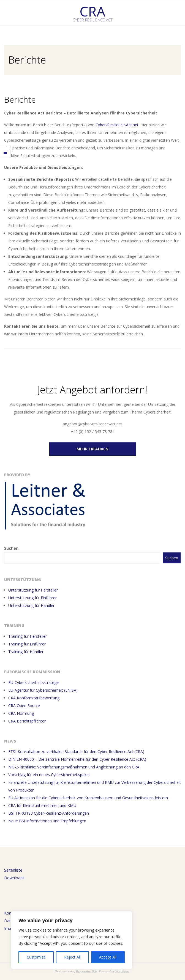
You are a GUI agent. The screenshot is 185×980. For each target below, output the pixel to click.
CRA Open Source (24, 706)
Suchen (11, 548)
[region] (72, 940)
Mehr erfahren (92, 449)
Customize (36, 957)
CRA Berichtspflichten (27, 721)
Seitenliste (13, 870)
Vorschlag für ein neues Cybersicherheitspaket (50, 775)
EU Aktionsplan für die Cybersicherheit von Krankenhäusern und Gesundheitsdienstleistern (88, 798)
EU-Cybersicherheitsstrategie (34, 682)
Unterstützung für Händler (31, 605)
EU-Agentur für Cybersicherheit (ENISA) (43, 690)
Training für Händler (26, 652)
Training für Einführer (27, 644)
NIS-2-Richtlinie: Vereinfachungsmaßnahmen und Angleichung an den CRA (74, 767)
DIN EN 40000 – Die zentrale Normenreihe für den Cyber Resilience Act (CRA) (77, 759)
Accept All (108, 957)
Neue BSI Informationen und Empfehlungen (47, 821)
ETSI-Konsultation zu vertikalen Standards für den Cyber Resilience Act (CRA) (76, 752)
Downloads (14, 878)
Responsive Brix (87, 971)
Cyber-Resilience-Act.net (117, 125)
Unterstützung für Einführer (32, 598)
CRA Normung (21, 713)
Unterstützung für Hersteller (33, 590)
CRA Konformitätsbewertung (34, 698)
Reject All (72, 957)
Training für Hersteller (28, 636)
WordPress (122, 971)
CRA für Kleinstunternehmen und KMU (42, 805)
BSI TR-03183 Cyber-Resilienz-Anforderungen (49, 813)
